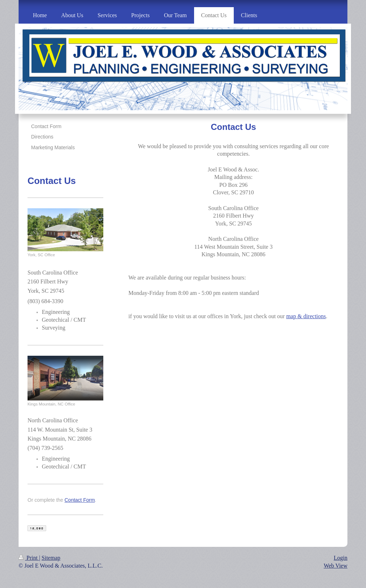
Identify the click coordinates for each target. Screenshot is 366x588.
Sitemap (51, 558)
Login (341, 558)
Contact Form (80, 500)
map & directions (306, 316)
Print (29, 558)
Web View (336, 566)
